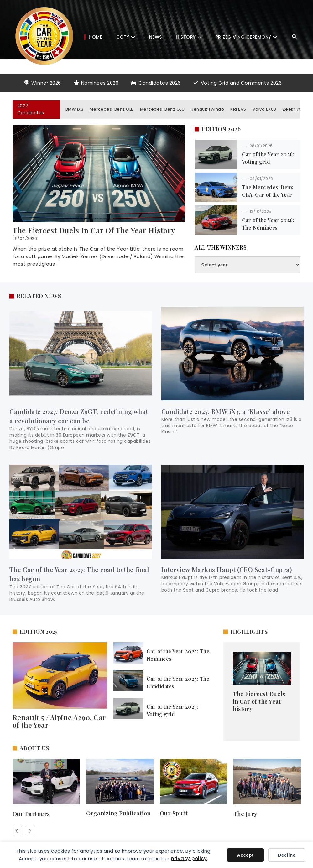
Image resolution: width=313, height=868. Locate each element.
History (186, 37)
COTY (123, 37)
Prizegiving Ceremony (243, 37)
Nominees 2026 (100, 83)
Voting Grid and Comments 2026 (241, 83)
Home (95, 37)
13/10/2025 (261, 212)
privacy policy (189, 858)
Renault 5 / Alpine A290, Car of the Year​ (59, 721)
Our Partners (31, 814)
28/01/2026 (261, 146)
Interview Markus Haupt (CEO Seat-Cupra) (227, 569)
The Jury (245, 814)
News (156, 37)
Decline (287, 855)
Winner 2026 (46, 83)
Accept (245, 855)
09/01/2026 (261, 179)
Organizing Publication (118, 813)
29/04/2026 (25, 238)
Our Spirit (174, 813)
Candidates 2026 (160, 83)
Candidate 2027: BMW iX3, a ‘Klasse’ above (226, 411)
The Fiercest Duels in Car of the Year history (94, 230)
